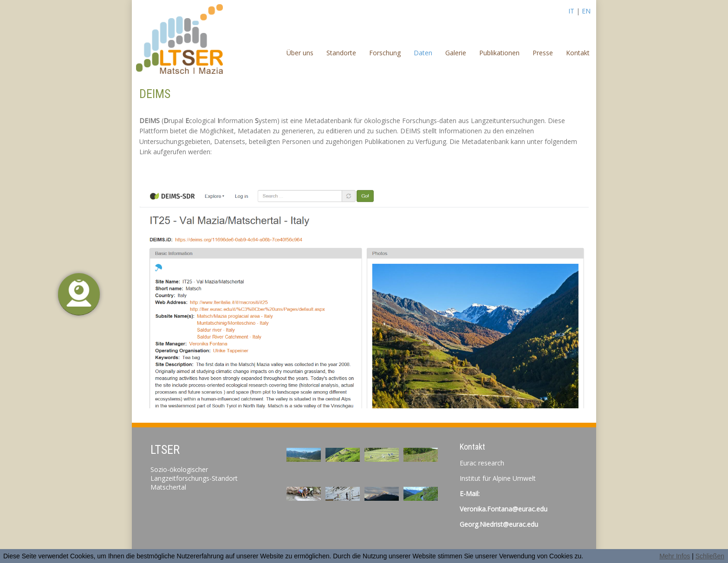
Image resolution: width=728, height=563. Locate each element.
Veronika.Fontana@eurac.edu (504, 509)
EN (586, 11)
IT (571, 11)
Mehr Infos (675, 556)
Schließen (710, 556)
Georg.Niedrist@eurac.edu (499, 524)
